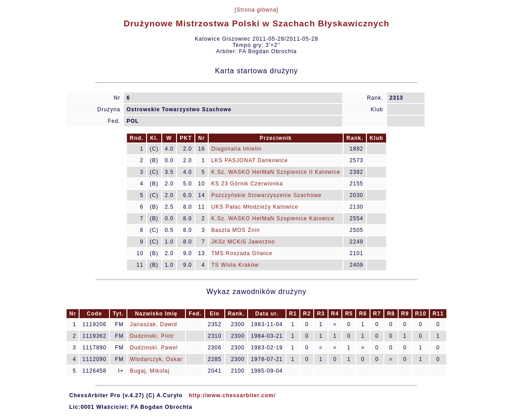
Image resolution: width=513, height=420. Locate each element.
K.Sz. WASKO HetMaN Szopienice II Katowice (276, 172)
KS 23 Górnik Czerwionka (247, 184)
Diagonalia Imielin (237, 149)
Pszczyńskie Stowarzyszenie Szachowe (267, 195)
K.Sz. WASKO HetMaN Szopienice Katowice (273, 218)
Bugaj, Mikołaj (150, 371)
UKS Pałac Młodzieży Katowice (255, 207)
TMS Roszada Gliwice (242, 253)
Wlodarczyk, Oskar (156, 359)
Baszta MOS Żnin (236, 230)
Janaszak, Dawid (154, 324)
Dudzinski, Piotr (152, 336)
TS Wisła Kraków (235, 265)
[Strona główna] (256, 10)
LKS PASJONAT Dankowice (250, 160)
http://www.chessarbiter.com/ (232, 395)
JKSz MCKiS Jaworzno (243, 242)
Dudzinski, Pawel (154, 348)
